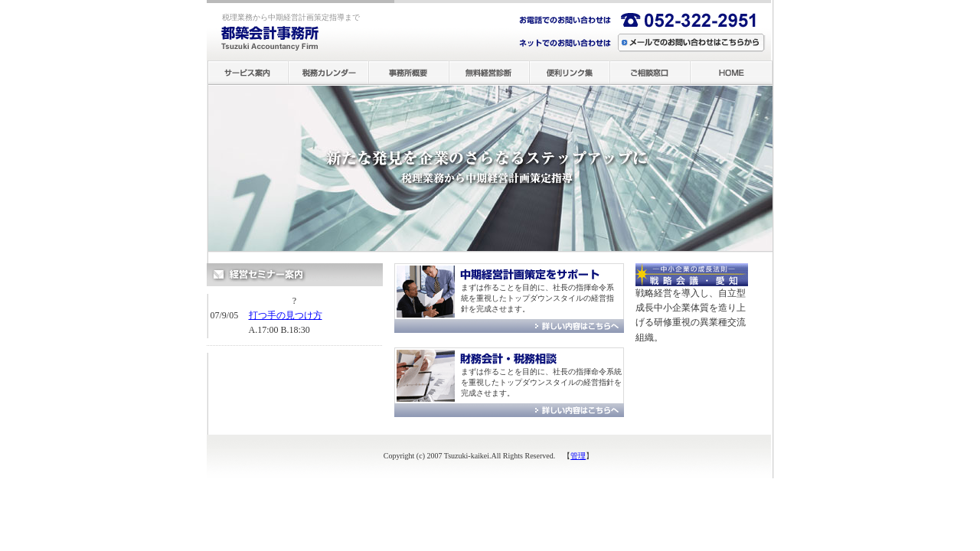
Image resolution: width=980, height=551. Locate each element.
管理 (578, 456)
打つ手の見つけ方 (286, 315)
